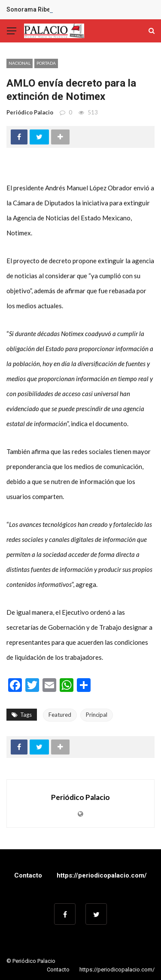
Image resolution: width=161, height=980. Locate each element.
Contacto (28, 875)
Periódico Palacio (30, 112)
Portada (46, 63)
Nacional (20, 63)
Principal (97, 715)
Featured (60, 715)
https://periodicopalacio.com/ (102, 875)
